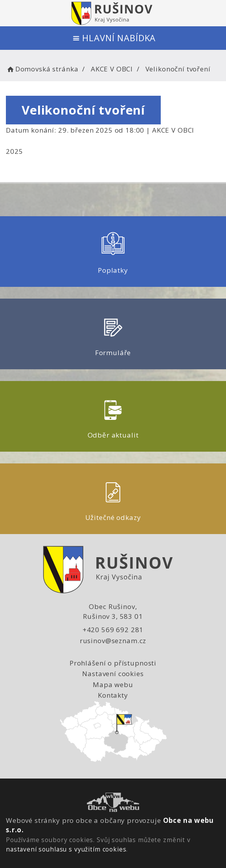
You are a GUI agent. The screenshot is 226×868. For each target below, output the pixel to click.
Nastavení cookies (113, 674)
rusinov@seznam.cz (113, 641)
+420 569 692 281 (113, 630)
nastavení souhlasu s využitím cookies (66, 849)
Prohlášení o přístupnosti (113, 663)
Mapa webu (113, 685)
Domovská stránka (42, 69)
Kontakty (113, 695)
